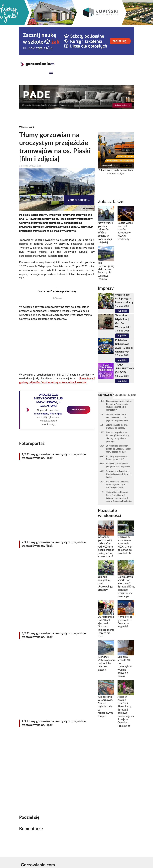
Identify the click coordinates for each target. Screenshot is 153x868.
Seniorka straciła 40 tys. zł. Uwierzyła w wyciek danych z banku (119, 474)
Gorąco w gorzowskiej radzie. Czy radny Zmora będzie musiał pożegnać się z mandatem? (119, 406)
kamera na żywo (117, 174)
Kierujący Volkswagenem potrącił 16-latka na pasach (118, 465)
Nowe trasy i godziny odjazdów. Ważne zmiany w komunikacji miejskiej (105, 233)
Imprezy (106, 288)
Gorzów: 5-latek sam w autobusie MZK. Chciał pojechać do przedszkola (117, 417)
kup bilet (122, 311)
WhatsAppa (56, 414)
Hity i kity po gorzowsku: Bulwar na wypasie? (117, 458)
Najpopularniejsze (124, 395)
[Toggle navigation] (51, 73)
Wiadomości (26, 127)
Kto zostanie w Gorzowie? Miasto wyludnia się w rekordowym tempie (118, 485)
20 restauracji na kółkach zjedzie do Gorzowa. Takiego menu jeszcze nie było (119, 449)
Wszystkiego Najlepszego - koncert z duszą (124, 299)
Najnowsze (105, 395)
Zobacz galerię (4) (79, 200)
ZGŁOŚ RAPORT (78, 409)
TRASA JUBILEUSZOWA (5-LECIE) (125, 369)
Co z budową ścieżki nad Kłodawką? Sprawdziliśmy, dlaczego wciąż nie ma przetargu (118, 437)
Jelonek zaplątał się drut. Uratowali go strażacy (117, 426)
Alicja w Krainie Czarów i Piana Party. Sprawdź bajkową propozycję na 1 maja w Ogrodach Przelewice (119, 497)
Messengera (41, 414)
